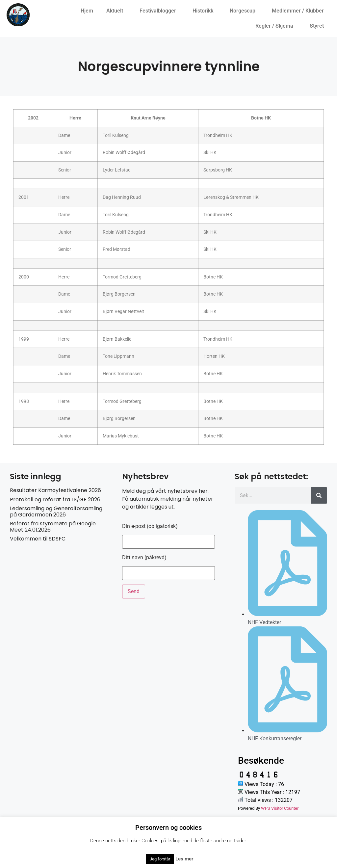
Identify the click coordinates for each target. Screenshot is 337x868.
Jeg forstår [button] (160, 859)
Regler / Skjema (276, 26)
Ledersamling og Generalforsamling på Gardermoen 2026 (56, 512)
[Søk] (319, 495)
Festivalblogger (159, 11)
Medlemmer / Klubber (299, 11)
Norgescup (244, 11)
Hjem (87, 11)
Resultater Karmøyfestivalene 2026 (55, 490)
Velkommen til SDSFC (38, 539)
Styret (318, 26)
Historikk (205, 11)
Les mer (184, 859)
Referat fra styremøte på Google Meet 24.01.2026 (53, 527)
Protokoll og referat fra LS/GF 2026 (55, 500)
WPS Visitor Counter (280, 808)
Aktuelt (116, 11)
